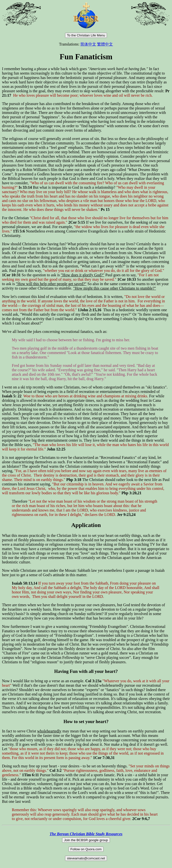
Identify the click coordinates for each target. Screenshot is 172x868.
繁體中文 (105, 44)
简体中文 (88, 44)
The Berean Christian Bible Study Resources (86, 834)
